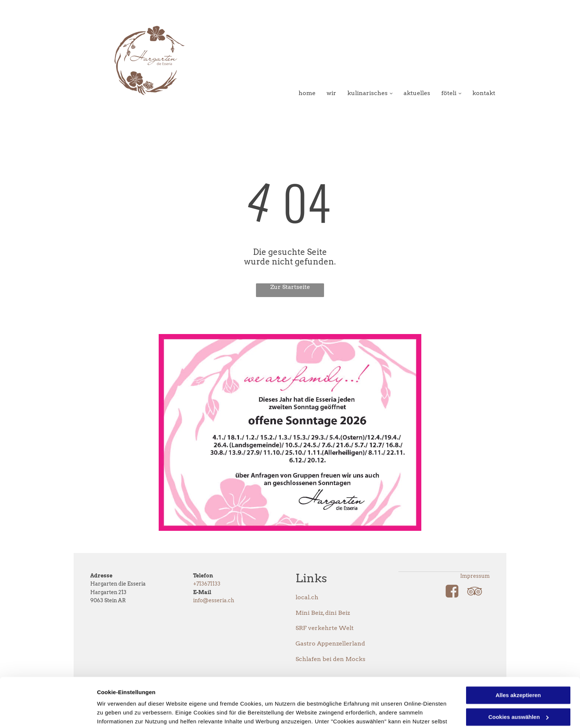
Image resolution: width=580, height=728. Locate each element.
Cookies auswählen (123, 713)
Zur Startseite (290, 287)
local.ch (307, 597)
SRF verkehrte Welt (325, 628)
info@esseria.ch (214, 600)
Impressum (475, 576)
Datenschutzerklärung (279, 693)
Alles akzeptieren (518, 649)
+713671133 (207, 584)
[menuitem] (301, 93)
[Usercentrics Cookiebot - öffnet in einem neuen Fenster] (48, 714)
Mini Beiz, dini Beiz (323, 613)
